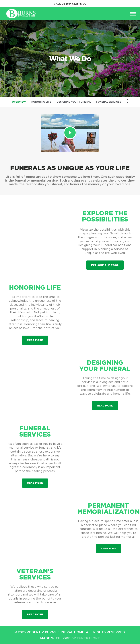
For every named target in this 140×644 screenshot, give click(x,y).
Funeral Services (109, 102)
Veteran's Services (35, 574)
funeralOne (88, 638)
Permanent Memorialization (108, 508)
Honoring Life (41, 102)
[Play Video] (70, 133)
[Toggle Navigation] (127, 101)
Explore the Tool (105, 265)
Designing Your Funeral (74, 102)
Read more (37, 338)
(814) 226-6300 (76, 4)
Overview (19, 102)
